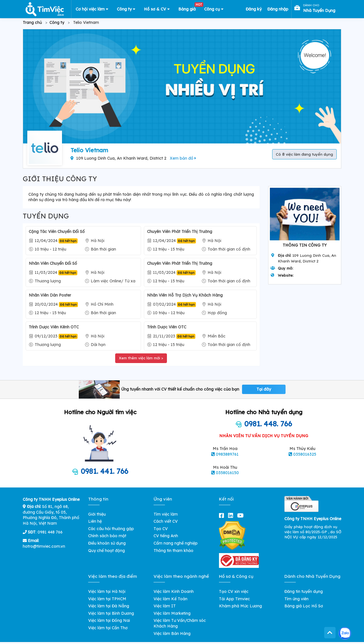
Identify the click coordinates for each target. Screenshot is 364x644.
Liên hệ (95, 521)
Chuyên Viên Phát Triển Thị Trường (180, 232)
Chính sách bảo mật (107, 536)
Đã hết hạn (68, 241)
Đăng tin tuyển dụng (304, 591)
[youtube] (242, 515)
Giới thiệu (97, 514)
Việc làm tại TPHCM (107, 599)
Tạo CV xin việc (234, 591)
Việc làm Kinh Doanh (174, 591)
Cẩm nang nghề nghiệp (176, 543)
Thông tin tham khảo (173, 551)
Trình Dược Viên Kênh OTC (54, 327)
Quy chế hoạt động (106, 551)
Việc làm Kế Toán (170, 599)
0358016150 (227, 473)
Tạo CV (161, 529)
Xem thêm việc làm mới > (141, 358)
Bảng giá (189, 8)
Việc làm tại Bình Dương (111, 613)
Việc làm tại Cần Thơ (108, 628)
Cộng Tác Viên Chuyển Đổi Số (57, 232)
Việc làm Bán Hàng (172, 633)
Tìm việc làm (166, 514)
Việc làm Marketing (172, 613)
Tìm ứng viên (296, 599)
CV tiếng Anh (166, 536)
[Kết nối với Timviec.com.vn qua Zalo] (345, 633)
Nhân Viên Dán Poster (50, 295)
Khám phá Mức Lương (240, 606)
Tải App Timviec (234, 599)
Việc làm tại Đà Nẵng (109, 606)
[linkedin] (232, 515)
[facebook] (223, 515)
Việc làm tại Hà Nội (107, 591)
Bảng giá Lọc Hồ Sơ (304, 606)
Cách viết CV (166, 521)
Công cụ (214, 9)
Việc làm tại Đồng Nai (109, 620)
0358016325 (305, 454)
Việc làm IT (165, 606)
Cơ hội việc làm (92, 9)
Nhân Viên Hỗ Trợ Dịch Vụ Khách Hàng (185, 295)
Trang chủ (32, 22)
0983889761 (227, 454)
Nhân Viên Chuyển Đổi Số (53, 263)
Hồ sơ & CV (157, 9)
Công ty (126, 9)
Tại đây (264, 389)
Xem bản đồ (183, 158)
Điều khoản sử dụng (107, 543)
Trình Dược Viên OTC (167, 327)
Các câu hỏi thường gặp (111, 529)
